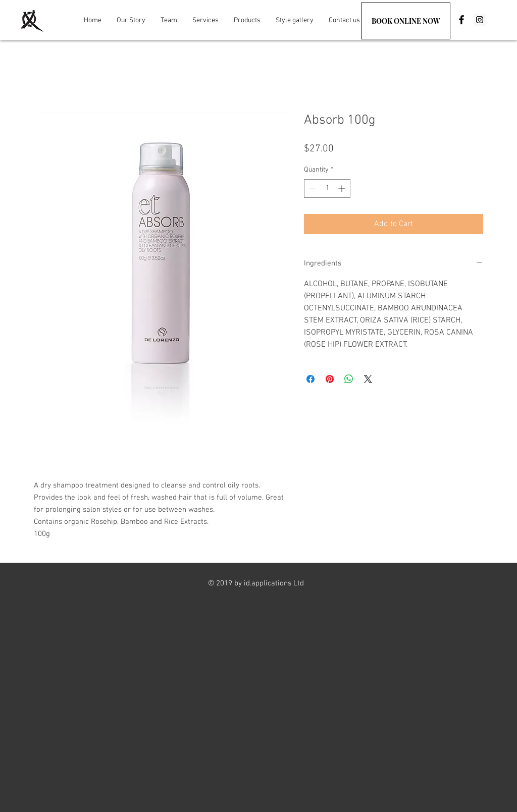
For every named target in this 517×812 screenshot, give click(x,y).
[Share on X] (368, 379)
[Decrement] (312, 188)
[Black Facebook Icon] (461, 20)
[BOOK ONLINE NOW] (406, 21)
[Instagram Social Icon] (480, 20)
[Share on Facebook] (311, 379)
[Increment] (343, 188)
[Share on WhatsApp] (349, 379)
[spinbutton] (327, 188)
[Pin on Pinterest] (330, 379)
